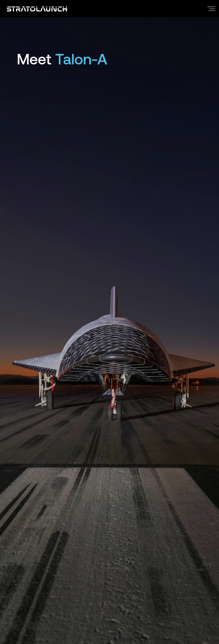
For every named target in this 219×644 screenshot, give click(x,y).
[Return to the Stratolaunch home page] (37, 9)
